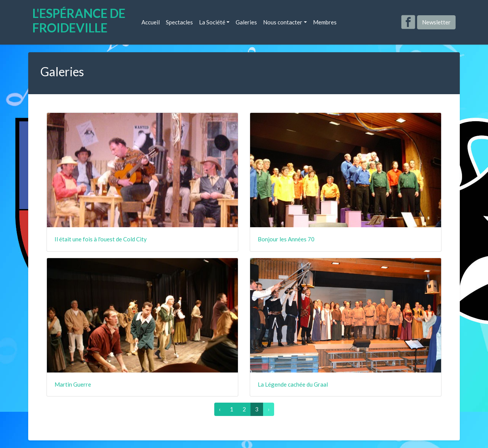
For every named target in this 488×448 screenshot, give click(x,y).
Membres (325, 22)
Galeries (246, 22)
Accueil (151, 22)
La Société (212, 22)
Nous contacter (283, 22)
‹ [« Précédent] (220, 409)
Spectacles (179, 22)
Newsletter (436, 22)
